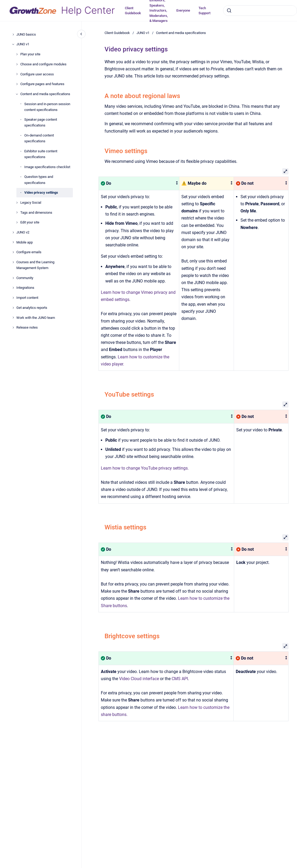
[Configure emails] (13, 252)
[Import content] (13, 298)
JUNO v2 (23, 232)
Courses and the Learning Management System (35, 265)
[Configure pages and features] (17, 84)
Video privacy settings (41, 192)
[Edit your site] (17, 222)
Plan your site (30, 54)
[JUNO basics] (13, 35)
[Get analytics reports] (13, 308)
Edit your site (30, 222)
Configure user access (37, 74)
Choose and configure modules (43, 64)
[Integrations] (13, 288)
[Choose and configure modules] (17, 64)
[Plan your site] (17, 54)
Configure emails (29, 252)
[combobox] (260, 11)
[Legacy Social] (17, 203)
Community (25, 278)
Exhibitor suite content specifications (41, 154)
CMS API (180, 679)
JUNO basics (26, 34)
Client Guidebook (133, 11)
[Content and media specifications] (17, 94)
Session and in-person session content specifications (47, 107)
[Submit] (229, 11)
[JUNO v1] (13, 44)
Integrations (25, 288)
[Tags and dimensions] (17, 212)
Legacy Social (31, 203)
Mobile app (25, 242)
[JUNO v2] (13, 232)
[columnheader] (139, 184)
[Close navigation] (81, 34)
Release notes (27, 327)
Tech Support (204, 11)
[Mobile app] (13, 242)
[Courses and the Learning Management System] (13, 262)
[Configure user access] (17, 74)
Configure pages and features (42, 84)
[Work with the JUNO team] (13, 318)
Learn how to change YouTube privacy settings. (145, 468)
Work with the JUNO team (36, 318)
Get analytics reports (32, 308)
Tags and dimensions (36, 213)
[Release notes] (13, 328)
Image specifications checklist (47, 167)
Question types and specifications (39, 180)
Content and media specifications (45, 94)
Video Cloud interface (139, 679)
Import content (27, 298)
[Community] (13, 278)
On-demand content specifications (39, 138)
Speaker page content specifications (41, 122)
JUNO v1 (23, 44)
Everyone (183, 10)
